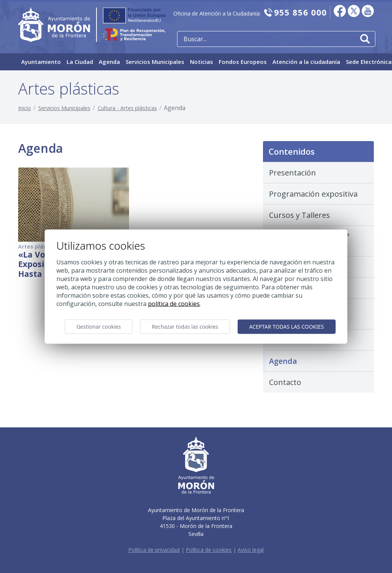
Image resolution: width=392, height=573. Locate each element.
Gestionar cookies (99, 327)
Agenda (109, 62)
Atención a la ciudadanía (306, 62)
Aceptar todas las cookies (287, 327)
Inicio (25, 108)
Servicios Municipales (155, 62)
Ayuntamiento (41, 62)
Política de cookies (209, 550)
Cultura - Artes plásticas (127, 108)
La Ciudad (80, 62)
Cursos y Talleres (299, 215)
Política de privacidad (154, 550)
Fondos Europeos (243, 62)
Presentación (292, 173)
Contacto (285, 382)
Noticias (201, 62)
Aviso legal (251, 550)
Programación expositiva (313, 194)
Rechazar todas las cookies (185, 327)
